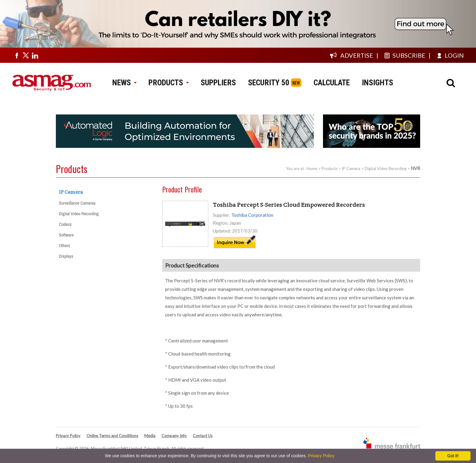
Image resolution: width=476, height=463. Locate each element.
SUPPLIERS (218, 83)
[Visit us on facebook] (17, 55)
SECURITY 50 (269, 83)
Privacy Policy (68, 436)
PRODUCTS (168, 83)
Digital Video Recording (386, 169)
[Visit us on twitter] (26, 55)
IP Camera (351, 169)
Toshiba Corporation (252, 215)
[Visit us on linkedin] (35, 55)
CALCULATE (332, 83)
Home (312, 169)
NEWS (124, 83)
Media (150, 436)
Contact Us (203, 436)
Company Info (174, 436)
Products (330, 169)
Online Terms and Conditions (112, 436)
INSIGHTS (377, 83)
